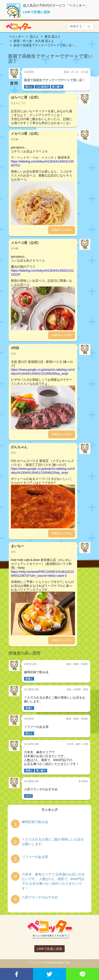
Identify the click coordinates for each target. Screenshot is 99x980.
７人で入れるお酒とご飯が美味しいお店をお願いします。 (53, 842)
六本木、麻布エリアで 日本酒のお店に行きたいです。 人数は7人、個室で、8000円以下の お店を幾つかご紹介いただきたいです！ (53, 881)
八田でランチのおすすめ (40, 897)
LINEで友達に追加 (36, 12)
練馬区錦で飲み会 (35, 822)
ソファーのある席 (35, 857)
